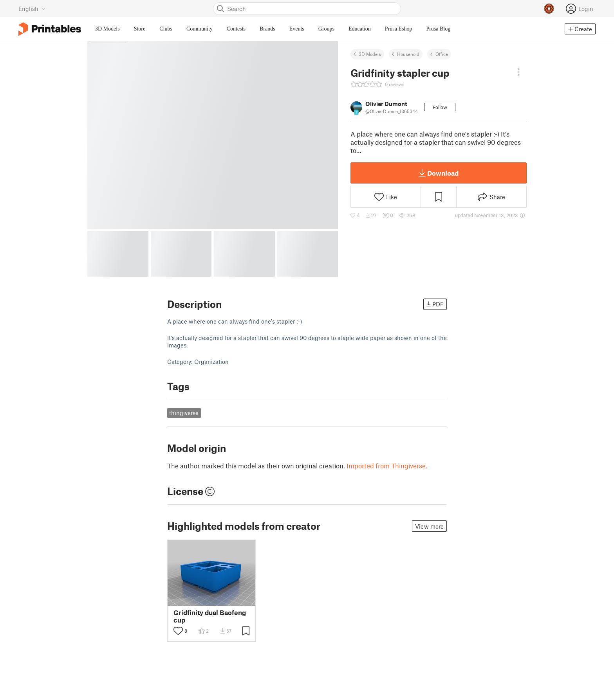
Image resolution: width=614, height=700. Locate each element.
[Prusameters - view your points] (549, 9)
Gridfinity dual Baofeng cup (210, 616)
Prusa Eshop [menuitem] (399, 29)
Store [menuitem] (140, 29)
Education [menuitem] (360, 29)
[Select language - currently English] (32, 9)
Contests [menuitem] (236, 29)
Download (439, 173)
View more (429, 526)
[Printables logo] (50, 29)
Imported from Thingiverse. (387, 466)
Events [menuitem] (297, 29)
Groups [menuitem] (326, 29)
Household (408, 54)
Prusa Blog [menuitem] (438, 29)
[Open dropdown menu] (519, 72)
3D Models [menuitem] (107, 29)
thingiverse (184, 413)
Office (442, 54)
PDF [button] (435, 304)
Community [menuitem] (200, 29)
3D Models (370, 54)
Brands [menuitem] (267, 29)
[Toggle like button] (178, 631)
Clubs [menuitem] (166, 29)
